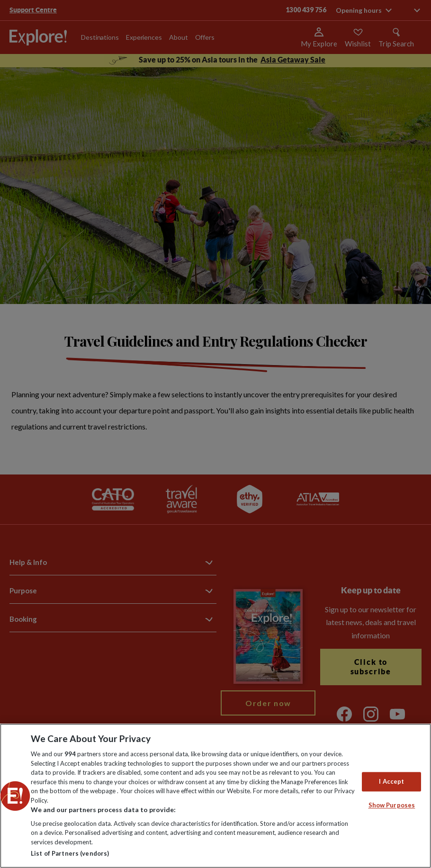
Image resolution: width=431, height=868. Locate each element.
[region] (215, 796)
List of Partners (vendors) (70, 853)
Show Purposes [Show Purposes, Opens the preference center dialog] (392, 805)
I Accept (391, 781)
